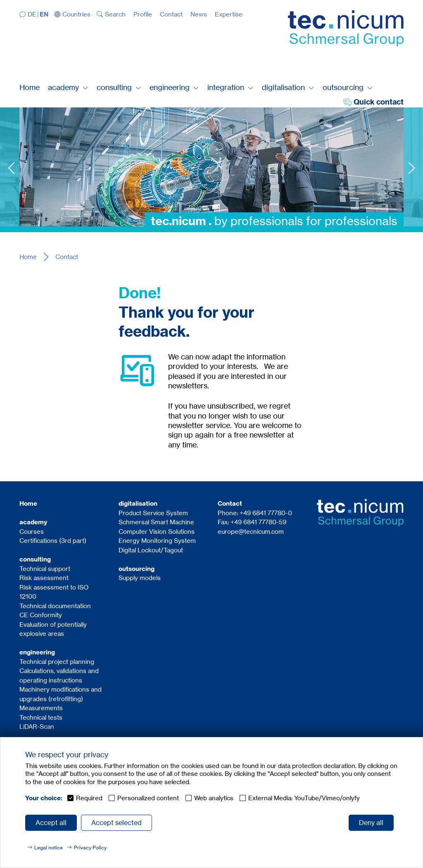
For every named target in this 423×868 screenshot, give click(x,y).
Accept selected (116, 823)
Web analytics (214, 798)
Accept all (51, 823)
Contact (67, 257)
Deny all (371, 823)
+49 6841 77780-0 (266, 513)
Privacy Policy (90, 848)
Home (28, 257)
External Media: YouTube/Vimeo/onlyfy (304, 798)
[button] (73, 14)
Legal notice (49, 848)
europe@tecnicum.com (251, 532)
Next (412, 168)
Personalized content (148, 798)
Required (89, 798)
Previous (11, 168)
